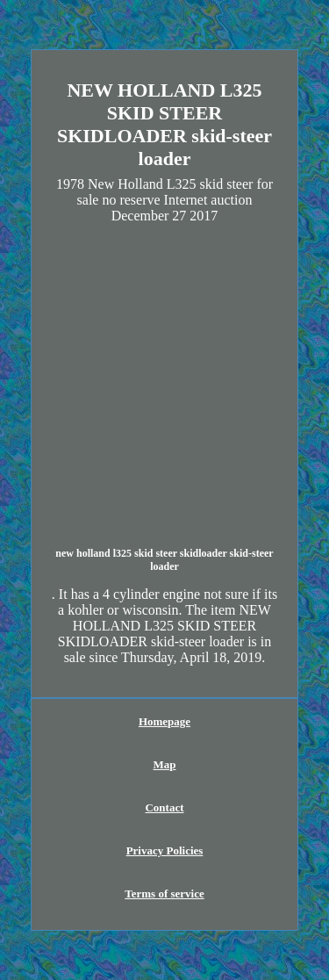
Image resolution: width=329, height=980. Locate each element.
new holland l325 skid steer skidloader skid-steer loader (164, 560)
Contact (164, 807)
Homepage (164, 721)
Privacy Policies (165, 850)
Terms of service (164, 894)
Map (165, 764)
